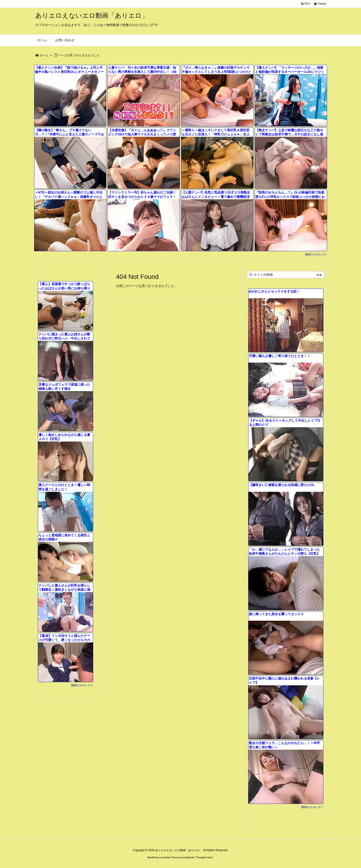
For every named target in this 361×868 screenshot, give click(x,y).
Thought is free (204, 857)
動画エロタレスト (316, 254)
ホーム (44, 55)
